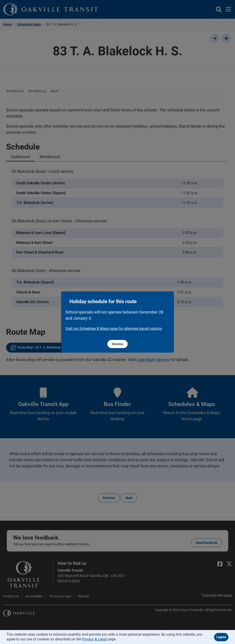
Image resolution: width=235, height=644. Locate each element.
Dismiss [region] (117, 344)
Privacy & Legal (94, 639)
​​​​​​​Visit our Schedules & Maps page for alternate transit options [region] (114, 329)
